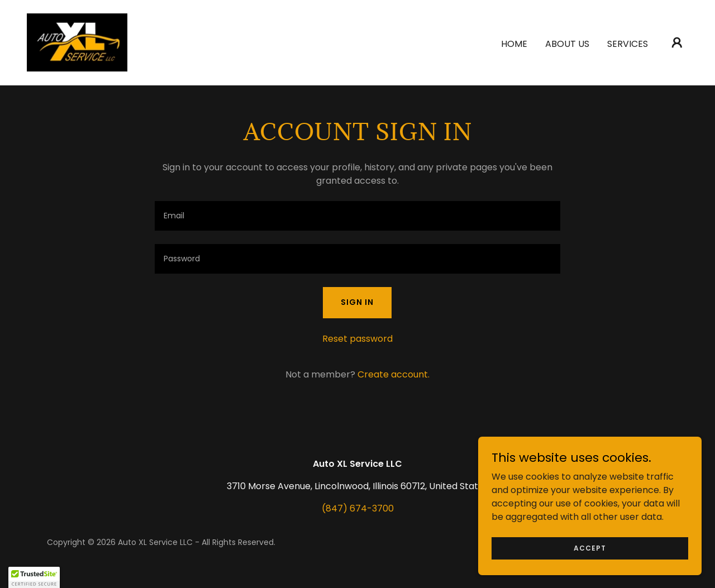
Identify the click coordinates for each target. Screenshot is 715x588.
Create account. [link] (394, 374)
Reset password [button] (357, 339)
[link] (77, 42)
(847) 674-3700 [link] (358, 508)
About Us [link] (567, 44)
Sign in (357, 302)
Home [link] (514, 44)
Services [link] (628, 44)
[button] (677, 42)
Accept (590, 548)
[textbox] (357, 216)
